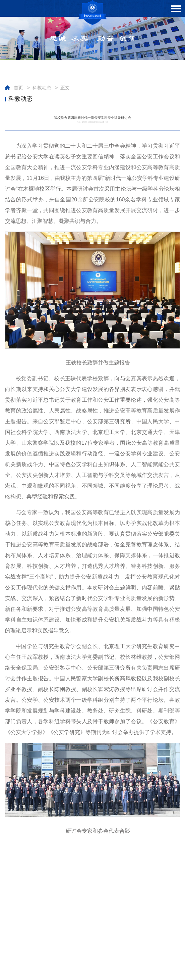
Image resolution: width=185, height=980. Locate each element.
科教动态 (42, 88)
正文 (65, 88)
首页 (18, 88)
